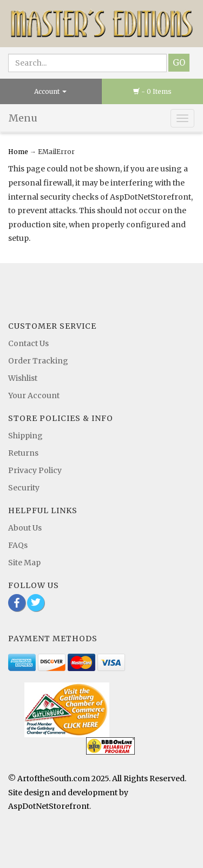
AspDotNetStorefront (49, 806)
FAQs (18, 545)
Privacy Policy (35, 470)
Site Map (24, 563)
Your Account (34, 395)
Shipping (25, 436)
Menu (23, 118)
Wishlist (23, 378)
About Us (25, 528)
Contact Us (28, 343)
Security (24, 488)
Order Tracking (38, 361)
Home (19, 152)
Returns (23, 453)
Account (50, 91)
